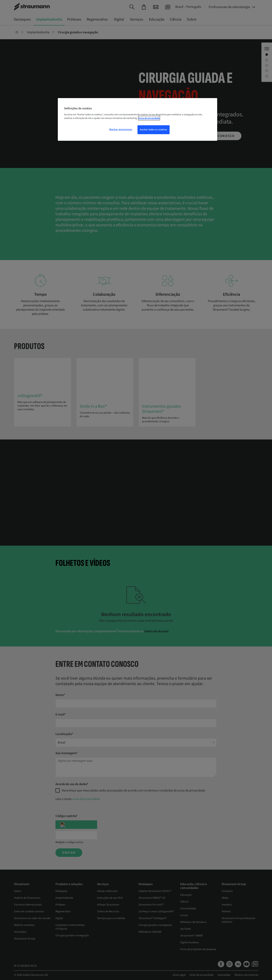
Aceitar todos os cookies (154, 130)
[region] (137, 120)
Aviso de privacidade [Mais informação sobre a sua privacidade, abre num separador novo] (149, 118)
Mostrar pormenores (121, 129)
